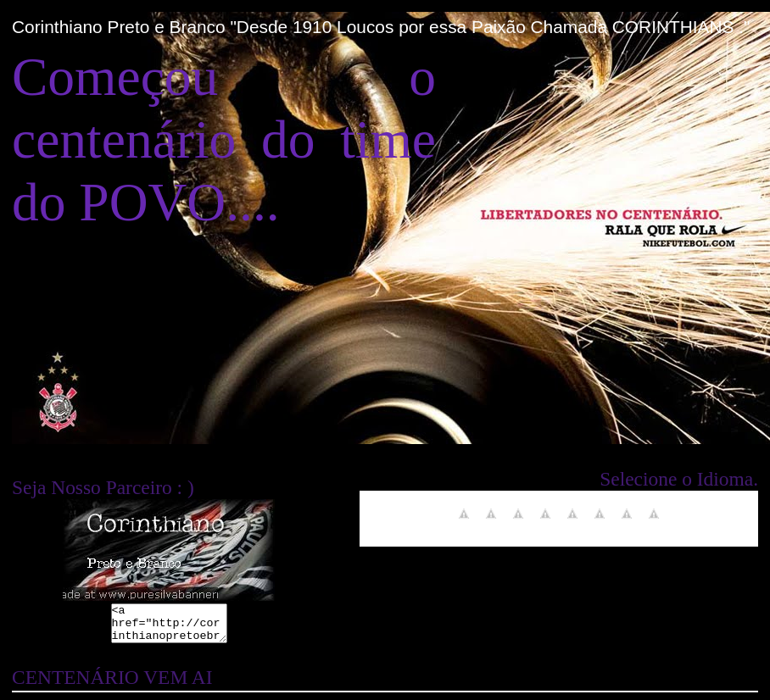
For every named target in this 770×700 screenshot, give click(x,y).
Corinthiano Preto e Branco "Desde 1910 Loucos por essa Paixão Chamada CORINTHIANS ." (381, 27)
